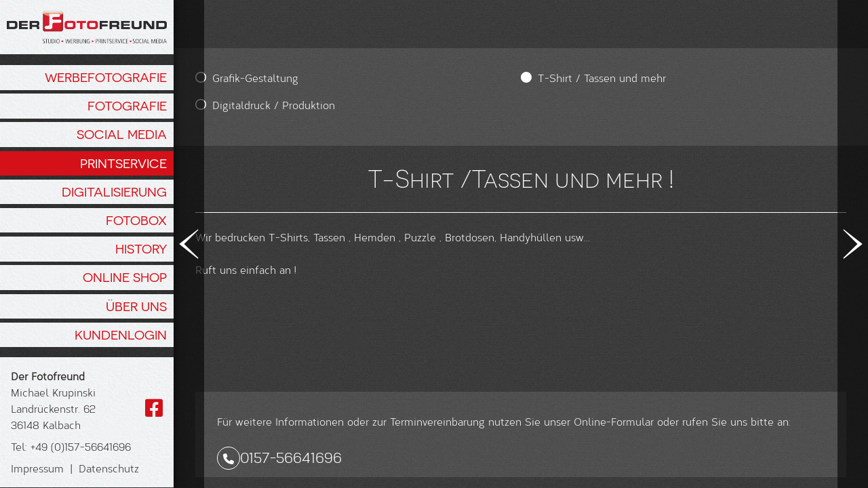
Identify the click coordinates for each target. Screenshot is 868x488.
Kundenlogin (121, 335)
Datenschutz (109, 468)
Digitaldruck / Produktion (274, 105)
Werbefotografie (106, 77)
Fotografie (127, 106)
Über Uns (136, 306)
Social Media (122, 134)
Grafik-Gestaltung (255, 78)
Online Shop (125, 277)
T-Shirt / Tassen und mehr (428, 78)
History (141, 249)
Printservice (123, 163)
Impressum (37, 468)
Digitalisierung (114, 192)
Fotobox (136, 220)
